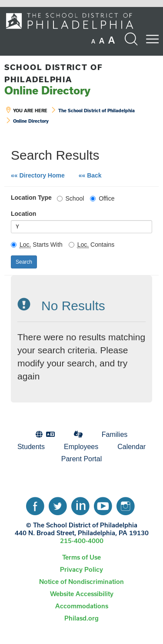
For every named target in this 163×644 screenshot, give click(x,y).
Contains (92, 244)
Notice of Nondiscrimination (81, 582)
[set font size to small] (93, 41)
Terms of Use (81, 557)
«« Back (93, 175)
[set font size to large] (111, 40)
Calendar (131, 447)
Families (115, 434)
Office (102, 198)
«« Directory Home (38, 175)
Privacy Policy (81, 569)
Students (31, 447)
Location (23, 214)
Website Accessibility (82, 594)
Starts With (37, 244)
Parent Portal (81, 459)
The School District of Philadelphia (96, 111)
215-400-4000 (82, 541)
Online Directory (54, 80)
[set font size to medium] (102, 41)
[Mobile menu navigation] (152, 39)
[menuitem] (45, 435)
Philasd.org (81, 618)
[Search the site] (131, 39)
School (71, 198)
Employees (81, 447)
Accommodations (82, 606)
